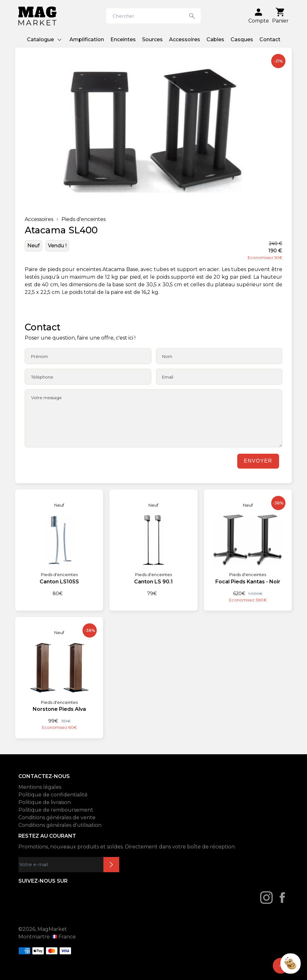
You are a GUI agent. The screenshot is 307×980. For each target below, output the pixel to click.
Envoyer (258, 461)
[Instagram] (266, 898)
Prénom (39, 356)
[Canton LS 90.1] (153, 543)
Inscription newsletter (111, 865)
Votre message (46, 398)
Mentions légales (40, 787)
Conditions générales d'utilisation (60, 825)
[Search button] (192, 16)
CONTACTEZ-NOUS (44, 776)
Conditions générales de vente (57, 818)
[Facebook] (282, 898)
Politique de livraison (45, 802)
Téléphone (42, 377)
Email (168, 377)
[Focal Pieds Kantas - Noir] (248, 546)
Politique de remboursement (56, 810)
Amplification (87, 39)
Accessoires (185, 39)
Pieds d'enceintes (84, 219)
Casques (242, 39)
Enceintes (123, 39)
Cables (215, 39)
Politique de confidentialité (53, 795)
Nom (167, 356)
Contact (270, 39)
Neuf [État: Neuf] (33, 246)
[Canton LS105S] (59, 543)
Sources (152, 39)
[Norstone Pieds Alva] (59, 674)
